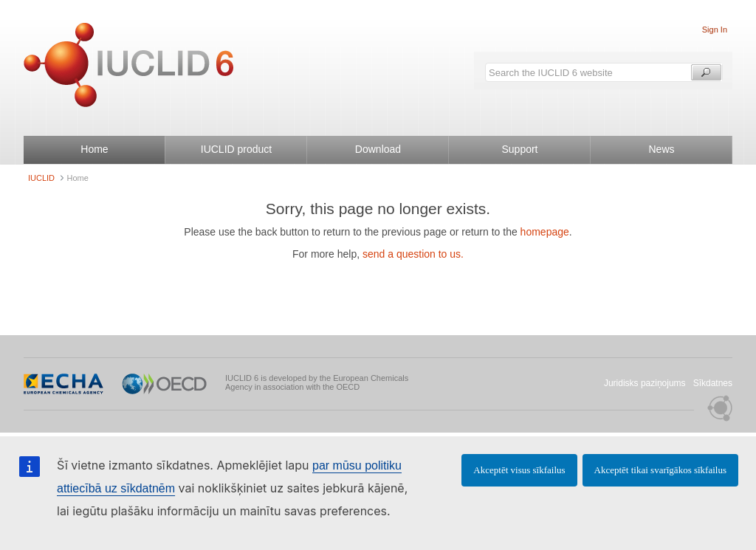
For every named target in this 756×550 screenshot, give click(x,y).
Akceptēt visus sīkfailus (519, 470)
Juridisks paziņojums (645, 383)
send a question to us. (413, 254)
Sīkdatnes (713, 383)
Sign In (715, 30)
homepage (545, 232)
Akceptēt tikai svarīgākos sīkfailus (660, 470)
